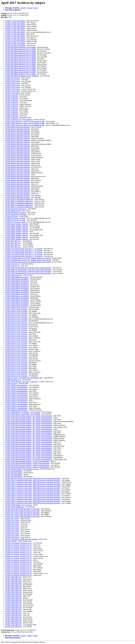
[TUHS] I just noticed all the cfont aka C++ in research (24, 249)
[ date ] (36, 8)
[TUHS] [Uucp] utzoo (13, 78)
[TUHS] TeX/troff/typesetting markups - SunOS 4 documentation (27, 461)
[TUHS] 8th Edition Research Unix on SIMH (21, 47)
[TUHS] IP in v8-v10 (12, 264)
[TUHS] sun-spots (11, 383)
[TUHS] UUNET (11, 541)
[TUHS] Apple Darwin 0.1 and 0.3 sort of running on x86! (25, 121)
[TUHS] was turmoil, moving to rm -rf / (19, 543)
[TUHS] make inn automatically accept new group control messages (28, 268)
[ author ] (30, 8)
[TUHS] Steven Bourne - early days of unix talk (21, 382)
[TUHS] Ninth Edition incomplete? (17, 277)
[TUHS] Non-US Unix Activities (16, 307)
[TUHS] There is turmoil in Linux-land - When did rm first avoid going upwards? (33, 478)
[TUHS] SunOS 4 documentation (17, 385)
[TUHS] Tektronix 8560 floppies (16, 410)
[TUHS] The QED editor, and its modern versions (22, 469)
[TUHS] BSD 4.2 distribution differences (19, 199)
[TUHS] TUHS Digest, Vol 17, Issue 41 (19, 505)
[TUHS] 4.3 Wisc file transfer (15, 21)
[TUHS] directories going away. (16, 209)
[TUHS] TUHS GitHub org (15, 507)
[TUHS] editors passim (13, 211)
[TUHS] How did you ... (13, 241)
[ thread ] (23, 8)
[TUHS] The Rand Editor (14, 471)
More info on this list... (13, 10)
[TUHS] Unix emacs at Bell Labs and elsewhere (22, 539)
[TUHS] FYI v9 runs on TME (15, 218)
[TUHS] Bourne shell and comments (18, 127)
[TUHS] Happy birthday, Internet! (17, 224)
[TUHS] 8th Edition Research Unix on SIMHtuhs (22, 76)
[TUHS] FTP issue (12, 216)
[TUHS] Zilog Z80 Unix (14, 577)
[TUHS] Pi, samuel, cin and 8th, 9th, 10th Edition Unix (24, 378)
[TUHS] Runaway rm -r (13, 380)
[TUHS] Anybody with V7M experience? (19, 119)
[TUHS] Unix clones (12, 518)
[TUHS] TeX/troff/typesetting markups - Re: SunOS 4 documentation (29, 416)
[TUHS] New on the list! (14, 275)
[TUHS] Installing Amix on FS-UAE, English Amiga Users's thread (28, 258)
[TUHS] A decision (12, 95)
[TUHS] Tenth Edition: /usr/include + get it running (23, 412)
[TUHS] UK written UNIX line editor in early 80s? (23, 509)
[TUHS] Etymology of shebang (16, 213)
